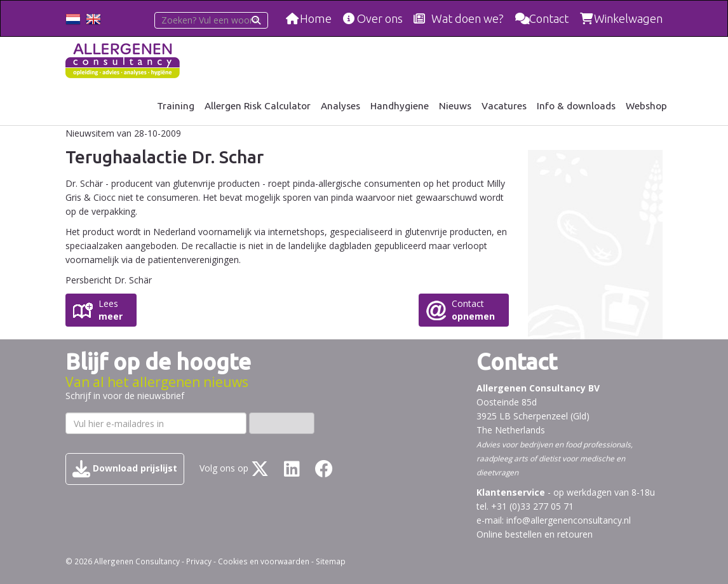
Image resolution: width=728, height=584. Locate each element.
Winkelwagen (628, 18)
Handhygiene (400, 106)
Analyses (340, 106)
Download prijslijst (125, 469)
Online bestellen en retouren (535, 534)
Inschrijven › (282, 423)
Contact (549, 18)
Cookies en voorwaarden (264, 561)
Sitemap (331, 561)
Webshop (646, 106)
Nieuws (455, 106)
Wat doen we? (468, 18)
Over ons (380, 18)
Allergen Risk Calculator (258, 106)
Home (316, 18)
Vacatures (504, 106)
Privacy (199, 561)
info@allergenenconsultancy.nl (569, 520)
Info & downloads (576, 106)
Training (176, 106)
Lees (111, 310)
